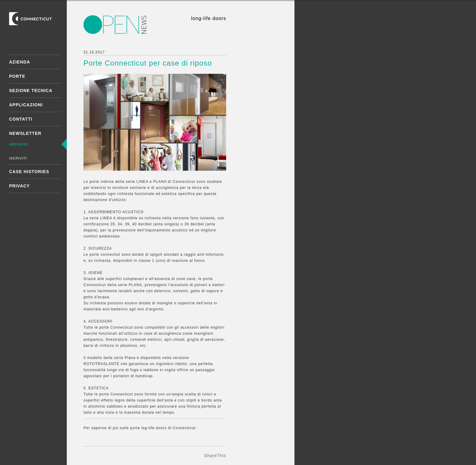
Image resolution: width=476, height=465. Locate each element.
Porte (17, 76)
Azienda (20, 62)
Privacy (19, 186)
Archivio (19, 144)
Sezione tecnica (31, 91)
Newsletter (25, 133)
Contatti (21, 119)
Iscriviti (18, 158)
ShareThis (215, 456)
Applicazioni (26, 105)
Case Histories (29, 172)
